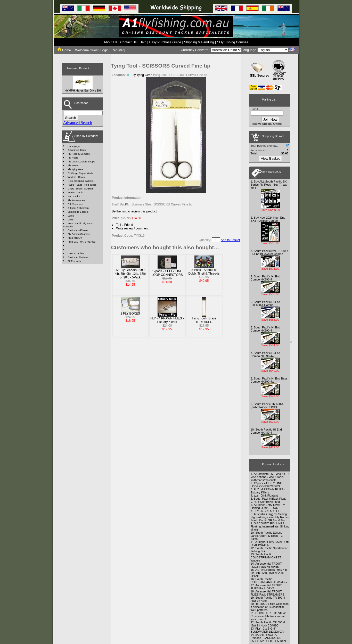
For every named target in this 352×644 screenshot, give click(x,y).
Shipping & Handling (199, 42)
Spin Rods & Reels (78, 212)
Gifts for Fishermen (78, 208)
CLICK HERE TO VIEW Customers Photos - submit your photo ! (268, 616)
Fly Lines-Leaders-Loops (81, 162)
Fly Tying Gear (76, 169)
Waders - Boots (76, 177)
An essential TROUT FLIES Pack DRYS (266, 587)
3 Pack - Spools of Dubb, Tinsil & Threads (204, 272)
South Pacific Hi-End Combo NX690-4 (265, 329)
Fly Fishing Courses (79, 234)
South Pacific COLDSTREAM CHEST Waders (266, 557)
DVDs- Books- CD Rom (80, 189)
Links (70, 220)
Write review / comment (132, 228)
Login (105, 50)
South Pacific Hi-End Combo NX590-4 (265, 278)
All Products (74, 261)
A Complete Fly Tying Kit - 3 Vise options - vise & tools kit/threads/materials (270, 477)
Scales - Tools (75, 192)
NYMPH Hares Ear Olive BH (83, 90)
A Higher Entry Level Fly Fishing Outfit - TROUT (268, 506)
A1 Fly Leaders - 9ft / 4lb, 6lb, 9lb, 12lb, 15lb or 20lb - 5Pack (130, 274)
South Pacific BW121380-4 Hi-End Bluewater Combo (269, 252)
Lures (71, 216)
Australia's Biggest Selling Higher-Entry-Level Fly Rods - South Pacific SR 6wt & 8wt (270, 517)
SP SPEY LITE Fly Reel (271, 641)
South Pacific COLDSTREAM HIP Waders (269, 581)
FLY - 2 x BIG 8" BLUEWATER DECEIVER (267, 630)
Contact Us (128, 42)
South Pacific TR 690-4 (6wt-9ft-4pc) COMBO (267, 406)
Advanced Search (78, 123)
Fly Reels (73, 158)
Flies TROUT (75, 238)
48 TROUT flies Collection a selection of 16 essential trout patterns (270, 607)
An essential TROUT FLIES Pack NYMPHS (266, 565)
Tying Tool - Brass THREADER (204, 320)
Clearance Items (77, 150)
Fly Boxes (73, 165)
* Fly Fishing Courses (233, 42)
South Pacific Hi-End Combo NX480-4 (266, 431)
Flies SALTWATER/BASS (81, 242)
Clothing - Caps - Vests (80, 173)
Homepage (74, 146)
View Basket (270, 158)
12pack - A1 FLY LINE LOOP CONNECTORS (167, 273)
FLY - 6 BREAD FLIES (268, 511)
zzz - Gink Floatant (266, 496)
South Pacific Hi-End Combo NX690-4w (265, 354)
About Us (110, 42)
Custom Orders (76, 253)
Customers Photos (78, 230)
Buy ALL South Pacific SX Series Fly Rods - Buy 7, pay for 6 (269, 185)
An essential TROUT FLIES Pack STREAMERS (268, 593)
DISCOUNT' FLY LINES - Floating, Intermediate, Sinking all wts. (270, 526)
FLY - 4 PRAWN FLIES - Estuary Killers (167, 320)
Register (118, 50)
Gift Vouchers (75, 204)
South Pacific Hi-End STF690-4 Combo (265, 303)
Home (64, 50)
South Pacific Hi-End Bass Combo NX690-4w (269, 380)
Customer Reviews (78, 257)
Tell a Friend (125, 225)
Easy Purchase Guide (165, 42)
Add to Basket (230, 240)
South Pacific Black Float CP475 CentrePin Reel (268, 500)
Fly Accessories (76, 200)
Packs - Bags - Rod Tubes (82, 185)
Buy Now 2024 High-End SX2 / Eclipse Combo (268, 219)
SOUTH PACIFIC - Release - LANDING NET (267, 636)
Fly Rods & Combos (79, 154)
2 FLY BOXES (130, 313)
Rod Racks (74, 196)
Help (143, 42)
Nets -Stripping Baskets (80, 181)
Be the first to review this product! (135, 211)
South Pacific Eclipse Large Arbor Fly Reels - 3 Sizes (267, 536)
